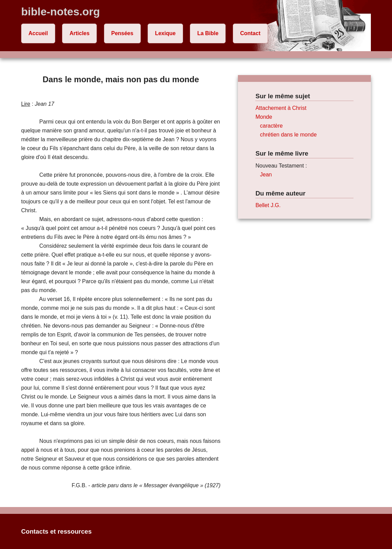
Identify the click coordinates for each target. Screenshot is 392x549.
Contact (250, 33)
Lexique (165, 33)
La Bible (208, 33)
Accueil (38, 33)
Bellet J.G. (268, 205)
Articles (80, 33)
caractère (272, 126)
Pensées (122, 33)
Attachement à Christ (281, 108)
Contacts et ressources (56, 531)
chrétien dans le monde (288, 135)
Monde (264, 117)
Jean (266, 175)
